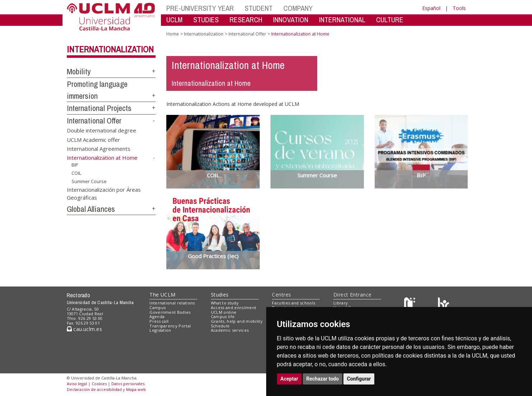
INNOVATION (291, 20)
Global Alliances (91, 209)
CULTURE (390, 20)
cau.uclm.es (84, 329)
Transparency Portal (170, 326)
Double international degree (101, 130)
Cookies (99, 384)
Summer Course (89, 181)
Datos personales (128, 384)
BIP (75, 165)
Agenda (157, 316)
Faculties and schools (293, 303)
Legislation (160, 330)
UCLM (174, 20)
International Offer (94, 121)
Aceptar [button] (290, 379)
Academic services (230, 330)
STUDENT (259, 8)
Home (173, 34)
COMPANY (298, 8)
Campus (158, 308)
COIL (76, 173)
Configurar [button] (359, 379)
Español (431, 8)
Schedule (220, 326)
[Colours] (443, 305)
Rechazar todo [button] (323, 379)
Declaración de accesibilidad (94, 389)
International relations (172, 303)
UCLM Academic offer (93, 139)
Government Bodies (170, 312)
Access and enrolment (234, 308)
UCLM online (224, 312)
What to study (225, 303)
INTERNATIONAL (342, 20)
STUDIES (206, 20)
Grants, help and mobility (237, 321)
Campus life (223, 316)
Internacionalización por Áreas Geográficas (104, 193)
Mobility (79, 71)
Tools (459, 8)
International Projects (99, 108)
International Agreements (99, 148)
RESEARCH (246, 20)
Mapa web (136, 389)
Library (341, 303)
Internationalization (110, 49)
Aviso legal (77, 384)
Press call (159, 321)
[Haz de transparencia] (411, 305)
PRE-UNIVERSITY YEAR (200, 8)
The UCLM (162, 295)
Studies (220, 295)
